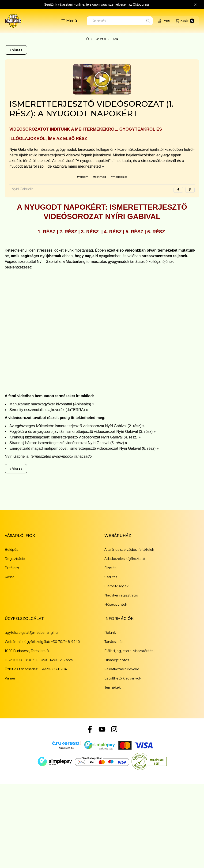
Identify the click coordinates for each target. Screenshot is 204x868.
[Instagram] (114, 729)
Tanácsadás (114, 642)
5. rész (135, 232)
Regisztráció (15, 559)
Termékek (113, 687)
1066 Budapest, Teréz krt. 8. (27, 651)
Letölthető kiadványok (123, 678)
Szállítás (111, 577)
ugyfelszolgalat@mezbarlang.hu (31, 633)
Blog (115, 39)
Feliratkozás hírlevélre (122, 669)
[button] (69, 21)
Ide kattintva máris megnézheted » (75, 166)
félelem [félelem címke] (84, 177)
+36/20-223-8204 (53, 669)
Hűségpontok (116, 604)
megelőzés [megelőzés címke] (120, 177)
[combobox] (120, 21)
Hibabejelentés (117, 660)
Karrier (10, 678)
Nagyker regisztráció (121, 595)
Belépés (11, 550)
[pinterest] (190, 190)
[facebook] (178, 190)
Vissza (16, 50)
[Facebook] (90, 729)
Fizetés (110, 568)
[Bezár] (195, 5)
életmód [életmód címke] (100, 177)
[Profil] (164, 21)
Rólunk (110, 633)
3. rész (91, 232)
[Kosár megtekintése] (185, 21)
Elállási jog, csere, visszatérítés (129, 651)
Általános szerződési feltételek (129, 550)
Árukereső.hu (66, 748)
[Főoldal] (87, 39)
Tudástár (100, 39)
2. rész (68, 232)
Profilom (12, 568)
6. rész (156, 232)
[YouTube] (102, 729)
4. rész (113, 232)
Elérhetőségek (116, 586)
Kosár (9, 577)
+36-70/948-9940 (65, 642)
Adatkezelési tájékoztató (125, 559)
